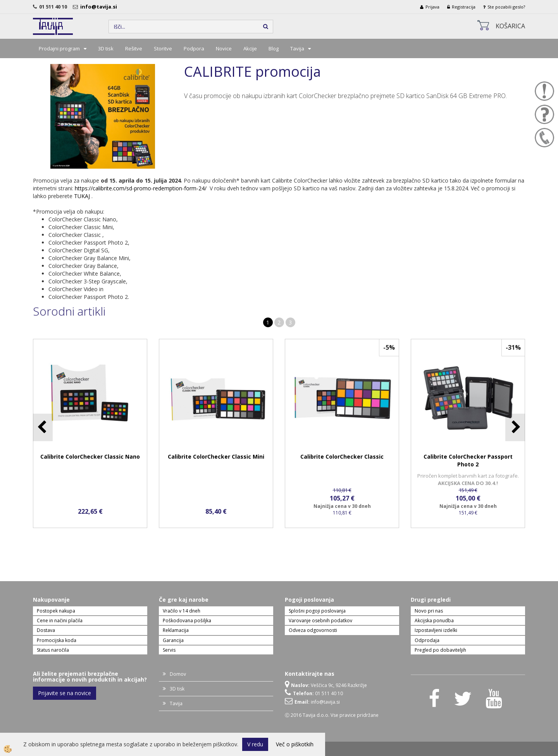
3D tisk (106, 48)
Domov (178, 674)
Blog (274, 48)
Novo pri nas (429, 611)
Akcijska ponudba (434, 621)
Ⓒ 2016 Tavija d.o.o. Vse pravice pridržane (332, 715)
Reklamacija (176, 630)
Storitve (163, 48)
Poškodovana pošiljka (187, 621)
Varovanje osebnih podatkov (320, 621)
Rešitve (134, 48)
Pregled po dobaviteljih (440, 650)
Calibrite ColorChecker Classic (342, 457)
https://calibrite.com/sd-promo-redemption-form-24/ (141, 188)
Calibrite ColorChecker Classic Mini (216, 457)
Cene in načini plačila (60, 621)
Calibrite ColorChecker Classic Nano (90, 457)
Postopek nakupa (56, 611)
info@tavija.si (100, 7)
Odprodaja (427, 640)
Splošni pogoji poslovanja (317, 611)
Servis (169, 650)
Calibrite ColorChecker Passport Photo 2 (468, 460)
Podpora (194, 48)
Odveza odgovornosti (313, 630)
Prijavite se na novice (65, 693)
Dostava (46, 630)
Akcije (250, 48)
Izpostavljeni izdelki (436, 630)
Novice (224, 48)
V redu (255, 744)
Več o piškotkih (295, 744)
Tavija (297, 48)
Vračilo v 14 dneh (182, 611)
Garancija (173, 640)
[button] (515, 427)
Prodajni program (59, 48)
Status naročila (53, 650)
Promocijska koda (57, 640)
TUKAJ (82, 196)
